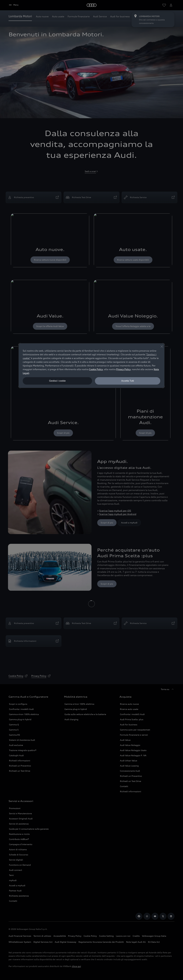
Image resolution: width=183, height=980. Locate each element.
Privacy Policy (123, 369)
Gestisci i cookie (57, 381)
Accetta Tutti (128, 381)
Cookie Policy (96, 369)
